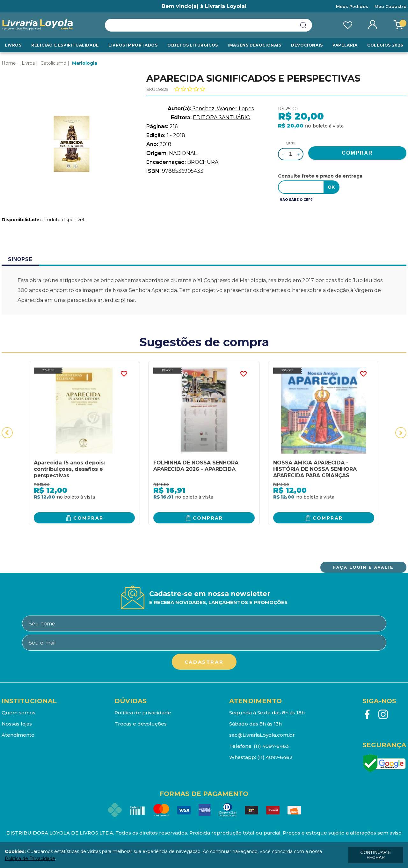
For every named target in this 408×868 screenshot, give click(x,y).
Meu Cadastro (390, 6)
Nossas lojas (17, 724)
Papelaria (345, 45)
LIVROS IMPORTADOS (133, 45)
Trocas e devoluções (141, 724)
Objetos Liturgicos (193, 45)
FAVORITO (124, 374)
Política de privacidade (143, 713)
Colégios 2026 (385, 45)
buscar (303, 25)
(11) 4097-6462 (275, 757)
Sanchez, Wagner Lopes (223, 109)
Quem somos (18, 713)
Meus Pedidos (352, 6)
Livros (13, 45)
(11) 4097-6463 (271, 746)
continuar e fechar (375, 855)
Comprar (88, 518)
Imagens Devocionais (254, 45)
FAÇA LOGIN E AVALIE (363, 567)
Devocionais (307, 45)
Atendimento (18, 735)
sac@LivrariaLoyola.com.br (262, 735)
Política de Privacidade (30, 858)
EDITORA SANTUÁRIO (222, 117)
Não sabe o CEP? (296, 200)
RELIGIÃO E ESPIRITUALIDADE (65, 45)
